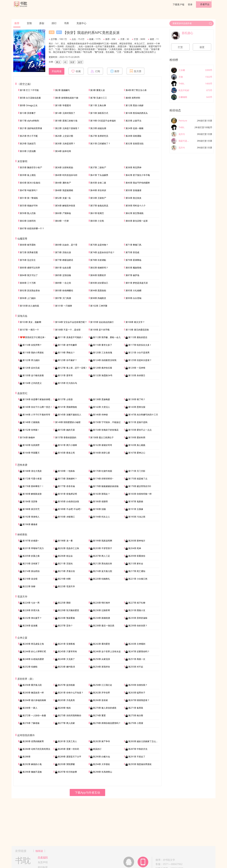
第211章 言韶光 (65, 564)
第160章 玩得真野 (31, 445)
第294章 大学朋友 (101, 764)
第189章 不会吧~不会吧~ (70, 509)
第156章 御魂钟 (27, 437)
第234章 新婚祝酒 (101, 618)
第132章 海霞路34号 (103, 375)
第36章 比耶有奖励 (64, 167)
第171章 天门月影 (137, 471)
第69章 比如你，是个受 (66, 245)
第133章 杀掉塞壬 (137, 375)
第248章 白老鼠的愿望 (33, 659)
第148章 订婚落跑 (31, 422)
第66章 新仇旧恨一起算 (137, 221)
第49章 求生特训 (98, 190)
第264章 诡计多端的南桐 (34, 700)
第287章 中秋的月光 (138, 749)
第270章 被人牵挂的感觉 (105, 708)
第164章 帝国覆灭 (31, 453)
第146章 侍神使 (100, 415)
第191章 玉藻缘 (136, 509)
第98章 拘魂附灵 (98, 298)
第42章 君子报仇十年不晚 (138, 175)
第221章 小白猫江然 (138, 579)
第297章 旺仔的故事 (67, 772)
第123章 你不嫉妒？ (67, 360)
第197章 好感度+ (31, 541)
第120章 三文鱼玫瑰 (103, 353)
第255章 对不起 (136, 667)
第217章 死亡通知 (137, 571)
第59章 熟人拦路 (28, 213)
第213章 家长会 (136, 564)
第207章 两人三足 (101, 556)
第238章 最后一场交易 (104, 626)
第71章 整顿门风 (133, 245)
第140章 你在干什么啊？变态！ (37, 407)
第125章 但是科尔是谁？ (140, 360)
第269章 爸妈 (64, 708)
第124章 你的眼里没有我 (105, 360)
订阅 (95, 71)
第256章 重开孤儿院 (32, 685)
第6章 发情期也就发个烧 (67, 98)
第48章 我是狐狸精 (64, 190)
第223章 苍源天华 (66, 586)
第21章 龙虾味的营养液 (31, 128)
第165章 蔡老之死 (66, 453)
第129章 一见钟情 (137, 368)
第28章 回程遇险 (133, 136)
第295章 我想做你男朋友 (140, 764)
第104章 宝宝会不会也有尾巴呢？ (71, 322)
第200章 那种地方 (137, 541)
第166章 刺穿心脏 (101, 453)
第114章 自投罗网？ (32, 345)
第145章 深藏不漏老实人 (70, 415)
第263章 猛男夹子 (137, 693)
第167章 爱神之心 (137, 453)
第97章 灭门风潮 (63, 298)
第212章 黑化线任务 (103, 564)
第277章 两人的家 (66, 723)
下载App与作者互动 (87, 792)
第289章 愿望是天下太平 (70, 757)
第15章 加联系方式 (99, 113)
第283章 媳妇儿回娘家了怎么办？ (144, 741)
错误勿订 (97, 749)
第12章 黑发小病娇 (135, 105)
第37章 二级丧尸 (98, 167)
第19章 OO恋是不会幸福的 (103, 121)
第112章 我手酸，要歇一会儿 (107, 337)
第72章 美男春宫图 (29, 252)
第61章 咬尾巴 (97, 213)
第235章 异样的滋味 (138, 618)
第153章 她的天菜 (66, 430)
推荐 (17, 23)
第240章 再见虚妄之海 (33, 644)
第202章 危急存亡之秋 (68, 548)
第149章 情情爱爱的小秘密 (68, 422)
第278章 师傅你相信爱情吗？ (107, 723)
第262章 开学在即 (101, 693)
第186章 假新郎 (100, 501)
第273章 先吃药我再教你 (70, 715)
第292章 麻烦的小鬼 (32, 764)
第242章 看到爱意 (101, 644)
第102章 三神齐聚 (99, 306)
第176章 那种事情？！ (33, 486)
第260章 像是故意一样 (33, 693)
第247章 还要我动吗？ (139, 651)
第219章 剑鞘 (64, 579)
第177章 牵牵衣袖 (66, 486)
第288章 (27, 757)
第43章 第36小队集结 (30, 183)
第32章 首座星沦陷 (135, 144)
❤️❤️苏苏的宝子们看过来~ (33, 337)
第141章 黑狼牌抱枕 (67, 407)
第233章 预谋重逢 (66, 618)
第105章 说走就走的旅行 (102, 322)
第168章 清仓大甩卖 (32, 471)
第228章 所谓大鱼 (31, 610)
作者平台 (205, 4)
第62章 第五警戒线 (135, 213)
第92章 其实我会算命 (30, 290)
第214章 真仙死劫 (31, 571)
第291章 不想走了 (137, 757)
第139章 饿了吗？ (137, 399)
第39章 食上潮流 (28, 175)
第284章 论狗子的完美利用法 (36, 749)
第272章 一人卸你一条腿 (34, 715)
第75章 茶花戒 (132, 252)
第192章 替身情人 (31, 517)
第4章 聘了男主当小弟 (136, 90)
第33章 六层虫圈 (28, 151)
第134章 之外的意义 (32, 383)
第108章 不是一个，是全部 (68, 330)
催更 (202, 47)
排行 (54, 23)
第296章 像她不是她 (32, 772)
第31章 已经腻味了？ (100, 144)
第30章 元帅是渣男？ (65, 144)
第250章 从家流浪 (101, 659)
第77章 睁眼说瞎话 (64, 260)
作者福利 (43, 857)
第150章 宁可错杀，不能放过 (107, 422)
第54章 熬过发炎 (133, 198)
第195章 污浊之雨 (137, 517)
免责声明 (43, 862)
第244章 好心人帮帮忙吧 (34, 651)
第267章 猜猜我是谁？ (139, 700)
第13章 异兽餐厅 (28, 113)
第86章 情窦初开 (98, 275)
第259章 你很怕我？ (138, 685)
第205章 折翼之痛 (31, 556)
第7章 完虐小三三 (99, 98)
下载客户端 (178, 4)
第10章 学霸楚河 (63, 105)
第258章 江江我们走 (103, 685)
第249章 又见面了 (66, 659)
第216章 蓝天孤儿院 (103, 571)
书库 (67, 23)
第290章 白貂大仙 (101, 757)
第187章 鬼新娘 (136, 501)
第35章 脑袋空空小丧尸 (31, 167)
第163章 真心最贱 (137, 445)
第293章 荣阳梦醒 (66, 764)
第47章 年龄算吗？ (29, 190)
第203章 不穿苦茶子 (103, 548)
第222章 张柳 (29, 586)
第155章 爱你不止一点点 (140, 430)
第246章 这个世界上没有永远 (107, 651)
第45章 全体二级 (98, 183)
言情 (29, 23)
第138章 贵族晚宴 (101, 399)
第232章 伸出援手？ (32, 618)
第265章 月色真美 (66, 700)
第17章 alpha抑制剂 (29, 121)
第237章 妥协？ (65, 626)
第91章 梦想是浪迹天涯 (137, 283)
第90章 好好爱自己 (99, 283)
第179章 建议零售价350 (140, 486)
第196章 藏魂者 (30, 524)
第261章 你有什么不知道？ (71, 693)
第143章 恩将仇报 (137, 407)
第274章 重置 (99, 715)
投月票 (135, 71)
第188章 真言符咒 (31, 509)
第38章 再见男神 (133, 167)
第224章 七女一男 (31, 603)
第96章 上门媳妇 (28, 298)
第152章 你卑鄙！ (31, 430)
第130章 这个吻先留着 (33, 375)
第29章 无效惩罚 (28, 144)
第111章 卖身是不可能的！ (71, 337)
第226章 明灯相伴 (101, 603)
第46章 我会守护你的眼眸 (138, 183)
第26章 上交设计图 (64, 136)
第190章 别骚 (99, 509)
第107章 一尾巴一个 (29, 330)
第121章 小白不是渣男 (139, 353)
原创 (42, 23)
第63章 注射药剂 (28, 221)
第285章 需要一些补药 (68, 749)
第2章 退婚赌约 (62, 90)
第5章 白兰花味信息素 (30, 98)
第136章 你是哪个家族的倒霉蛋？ (38, 399)
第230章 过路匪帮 (101, 610)
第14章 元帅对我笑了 (65, 113)
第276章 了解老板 (31, 723)
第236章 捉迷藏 (30, 626)
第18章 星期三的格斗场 (66, 121)
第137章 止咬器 (65, 399)
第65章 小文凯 (97, 221)
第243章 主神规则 (137, 644)
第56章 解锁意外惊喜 (65, 206)
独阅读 (39, 851)
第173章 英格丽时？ (67, 479)
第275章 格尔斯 (136, 715)
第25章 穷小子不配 (29, 136)
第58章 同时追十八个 (136, 206)
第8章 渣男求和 (133, 98)
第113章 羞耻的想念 (138, 337)
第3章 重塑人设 (98, 90)
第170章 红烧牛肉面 (103, 471)
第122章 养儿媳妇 (31, 360)
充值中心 (81, 23)
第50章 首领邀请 (133, 190)
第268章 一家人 (30, 708)
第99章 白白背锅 (133, 298)
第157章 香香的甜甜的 (66, 437)
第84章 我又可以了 (29, 275)
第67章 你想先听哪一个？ (32, 228)
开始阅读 (57, 71)
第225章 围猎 (64, 603)
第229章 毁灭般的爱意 (68, 610)
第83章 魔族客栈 (133, 268)
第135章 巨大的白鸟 (67, 383)
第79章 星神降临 (133, 260)
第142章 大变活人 (101, 407)
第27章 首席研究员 (99, 136)
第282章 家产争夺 (101, 741)
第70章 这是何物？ (99, 245)
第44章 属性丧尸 (63, 183)
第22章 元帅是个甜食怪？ (67, 128)
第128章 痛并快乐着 (103, 368)
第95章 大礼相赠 (133, 290)
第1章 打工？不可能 (29, 90)
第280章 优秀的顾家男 (33, 741)
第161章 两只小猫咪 (67, 445)
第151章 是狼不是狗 (138, 422)
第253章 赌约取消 (66, 667)
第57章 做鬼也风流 (99, 206)
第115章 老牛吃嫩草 (67, 345)
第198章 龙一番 (65, 541)
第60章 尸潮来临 (63, 213)
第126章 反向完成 (31, 368)
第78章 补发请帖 (98, 260)
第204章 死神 (135, 548)
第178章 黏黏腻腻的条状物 (106, 486)
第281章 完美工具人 (67, 741)
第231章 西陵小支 (137, 610)
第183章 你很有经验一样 (140, 494)
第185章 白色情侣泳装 (68, 501)
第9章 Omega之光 (29, 105)
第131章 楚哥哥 (65, 375)
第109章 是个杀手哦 (100, 330)
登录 (190, 4)
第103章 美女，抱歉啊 (31, 322)
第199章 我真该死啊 (103, 541)
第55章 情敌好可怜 (29, 206)
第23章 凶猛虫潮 (98, 128)
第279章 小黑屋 (136, 723)
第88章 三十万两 (28, 283)
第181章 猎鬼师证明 (67, 494)
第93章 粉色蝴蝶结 (64, 290)
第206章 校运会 (65, 556)
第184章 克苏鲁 (30, 501)
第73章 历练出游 (63, 252)
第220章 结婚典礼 (101, 579)
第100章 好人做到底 (29, 306)
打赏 (180, 47)
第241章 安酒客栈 (66, 644)
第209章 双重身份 (137, 556)
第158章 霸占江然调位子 (102, 437)
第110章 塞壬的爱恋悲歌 (137, 330)
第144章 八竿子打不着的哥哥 (36, 415)
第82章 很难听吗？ (99, 268)
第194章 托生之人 (101, 517)
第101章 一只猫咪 (64, 306)
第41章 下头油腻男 (99, 175)
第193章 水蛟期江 (66, 517)
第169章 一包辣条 (66, 471)
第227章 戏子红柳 (137, 603)
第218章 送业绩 (30, 579)
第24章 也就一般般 (135, 128)
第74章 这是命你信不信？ (102, 252)
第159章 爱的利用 (137, 437)
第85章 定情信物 (63, 275)
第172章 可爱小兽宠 (32, 479)
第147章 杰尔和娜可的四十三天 (143, 415)
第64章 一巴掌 (62, 221)
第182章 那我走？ (101, 494)
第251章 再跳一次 (137, 659)
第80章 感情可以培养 (30, 268)
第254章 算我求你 (101, 667)
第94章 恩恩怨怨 (98, 290)
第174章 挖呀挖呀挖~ (103, 479)
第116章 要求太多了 (103, 345)
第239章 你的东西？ (138, 626)
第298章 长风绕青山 (103, 772)
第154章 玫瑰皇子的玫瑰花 (106, 430)
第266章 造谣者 (100, 700)
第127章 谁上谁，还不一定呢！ (73, 368)
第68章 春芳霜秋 (28, 245)
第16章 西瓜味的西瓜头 (137, 113)
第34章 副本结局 (63, 151)
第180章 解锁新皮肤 (32, 494)
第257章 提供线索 (66, 685)
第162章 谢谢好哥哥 (103, 445)
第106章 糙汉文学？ (135, 322)
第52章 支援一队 (63, 198)
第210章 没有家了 (31, 564)
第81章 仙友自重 (63, 268)
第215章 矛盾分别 (66, 571)
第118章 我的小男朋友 (33, 353)
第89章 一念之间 (63, 283)
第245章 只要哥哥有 (67, 651)
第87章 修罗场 (132, 275)
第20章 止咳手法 (133, 121)
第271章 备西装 (136, 708)
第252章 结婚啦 (30, 667)
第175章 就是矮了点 (138, 479)
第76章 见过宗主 (28, 260)
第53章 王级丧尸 (98, 198)
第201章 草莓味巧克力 (33, 548)
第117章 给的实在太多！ (140, 345)
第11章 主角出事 (98, 105)
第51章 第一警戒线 (29, 198)
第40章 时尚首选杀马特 (66, 175)
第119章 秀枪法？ (66, 353)
